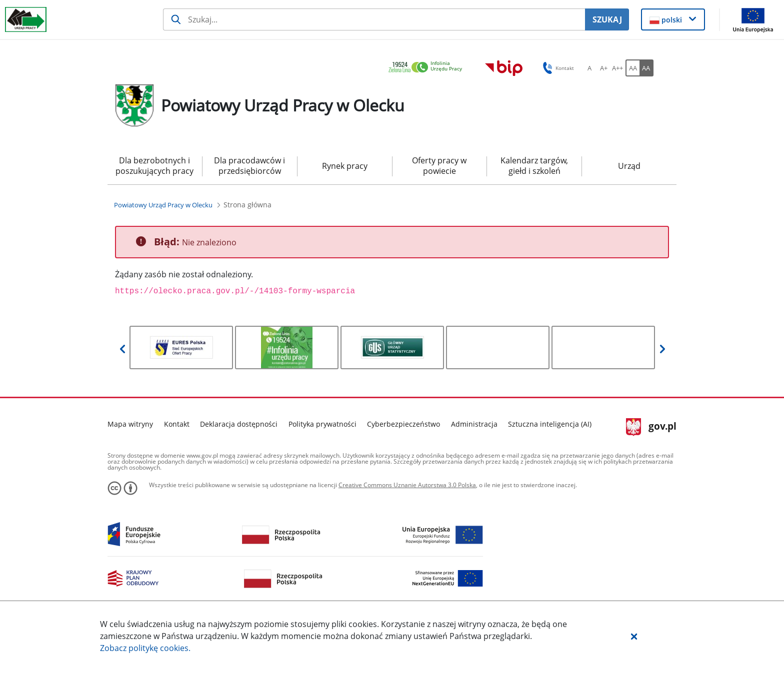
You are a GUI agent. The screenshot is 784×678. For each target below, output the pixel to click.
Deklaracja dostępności (239, 424)
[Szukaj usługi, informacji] (374, 19)
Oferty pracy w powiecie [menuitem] (439, 166)
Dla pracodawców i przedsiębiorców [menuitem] (249, 166)
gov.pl (651, 427)
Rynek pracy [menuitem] (345, 166)
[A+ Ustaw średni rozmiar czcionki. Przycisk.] (603, 68)
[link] (428, 68)
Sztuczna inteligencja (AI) (550, 424)
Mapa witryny (130, 424)
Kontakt (177, 424)
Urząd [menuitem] (629, 166)
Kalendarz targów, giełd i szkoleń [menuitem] (534, 166)
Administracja (474, 424)
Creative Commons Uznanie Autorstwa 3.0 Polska (407, 485)
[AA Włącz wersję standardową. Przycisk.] (632, 68)
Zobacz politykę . (145, 648)
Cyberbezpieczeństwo (403, 424)
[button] (634, 636)
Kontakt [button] (557, 68)
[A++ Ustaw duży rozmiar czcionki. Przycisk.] (617, 68)
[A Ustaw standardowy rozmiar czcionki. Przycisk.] (589, 68)
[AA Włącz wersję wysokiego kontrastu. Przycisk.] (646, 68)
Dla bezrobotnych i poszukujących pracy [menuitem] (154, 166)
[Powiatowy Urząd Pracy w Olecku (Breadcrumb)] (163, 205)
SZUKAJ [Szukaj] (607, 19)
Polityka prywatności (322, 424)
